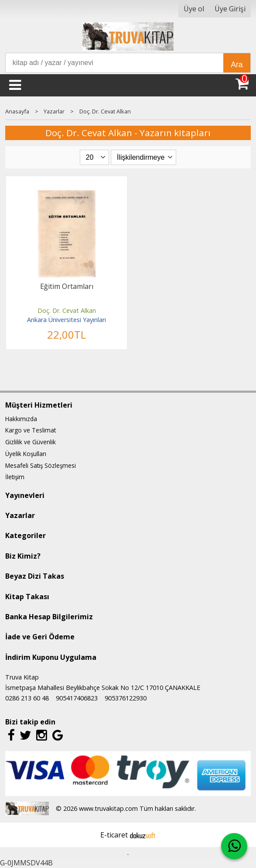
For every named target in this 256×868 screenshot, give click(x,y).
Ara (237, 65)
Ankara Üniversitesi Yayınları (67, 320)
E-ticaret (114, 835)
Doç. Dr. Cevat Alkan (67, 310)
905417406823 (77, 698)
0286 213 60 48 (27, 698)
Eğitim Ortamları (67, 286)
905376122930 (126, 698)
